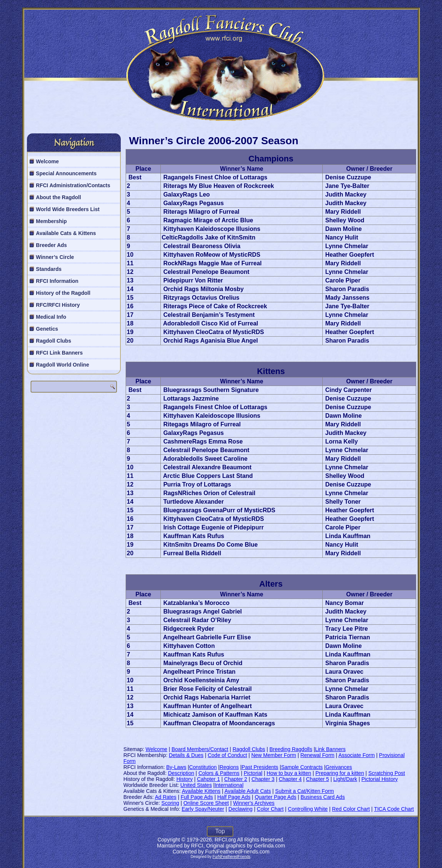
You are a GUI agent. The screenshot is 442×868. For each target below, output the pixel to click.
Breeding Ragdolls (291, 749)
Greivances (339, 767)
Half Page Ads (234, 797)
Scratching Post (387, 773)
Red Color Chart (351, 809)
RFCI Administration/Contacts (73, 185)
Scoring (170, 803)
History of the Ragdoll (63, 293)
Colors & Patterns (219, 773)
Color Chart (270, 809)
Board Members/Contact (200, 749)
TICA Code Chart (394, 809)
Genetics (47, 329)
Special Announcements (66, 173)
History (185, 779)
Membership (51, 221)
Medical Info (51, 317)
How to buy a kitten (289, 773)
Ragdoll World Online (62, 365)
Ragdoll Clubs (53, 341)
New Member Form (274, 755)
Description (181, 773)
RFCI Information (57, 281)
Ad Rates (166, 797)
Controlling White (308, 809)
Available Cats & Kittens (66, 233)
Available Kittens (201, 791)
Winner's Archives (254, 803)
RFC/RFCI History (58, 305)
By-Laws (176, 767)
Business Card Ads (323, 797)
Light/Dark (345, 779)
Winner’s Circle (55, 257)
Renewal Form (317, 755)
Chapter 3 (263, 779)
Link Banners (330, 749)
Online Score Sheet (206, 803)
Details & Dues (186, 755)
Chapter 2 (236, 779)
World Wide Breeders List (68, 209)
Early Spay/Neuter (203, 809)
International (229, 785)
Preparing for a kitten (340, 773)
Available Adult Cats (248, 791)
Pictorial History (379, 779)
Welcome (47, 161)
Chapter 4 (290, 779)
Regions (229, 767)
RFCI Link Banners (59, 353)
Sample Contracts (302, 767)
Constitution (203, 767)
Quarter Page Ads (275, 797)
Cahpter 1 (208, 779)
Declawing (241, 809)
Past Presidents (260, 767)
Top (220, 831)
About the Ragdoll (59, 197)
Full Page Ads (197, 797)
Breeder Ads (51, 245)
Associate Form (357, 755)
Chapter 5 (317, 779)
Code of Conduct (227, 755)
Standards (49, 269)
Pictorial (253, 773)
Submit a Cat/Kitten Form (305, 791)
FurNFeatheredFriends (231, 857)
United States (196, 785)
